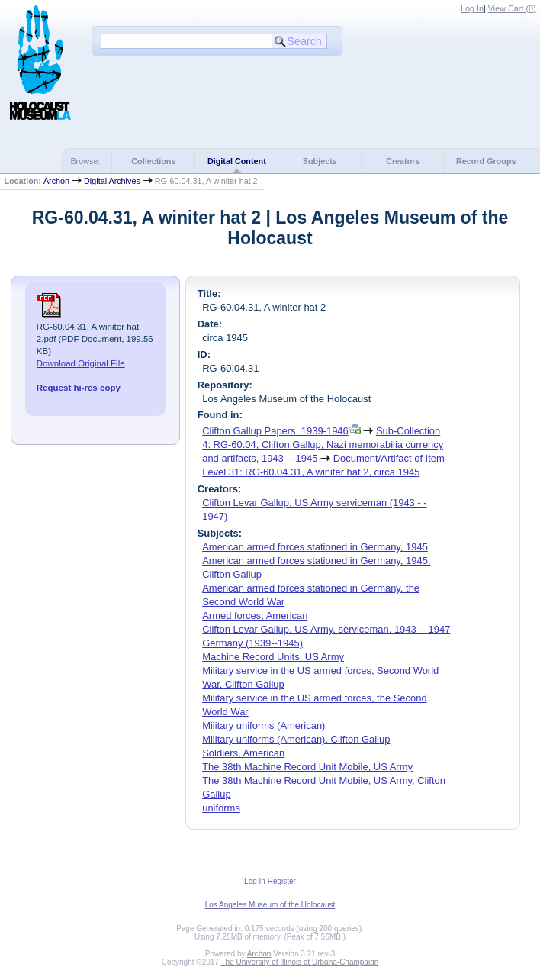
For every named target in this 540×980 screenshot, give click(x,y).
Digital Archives (112, 181)
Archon (56, 181)
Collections (153, 161)
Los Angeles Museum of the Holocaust (270, 905)
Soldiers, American (243, 753)
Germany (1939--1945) (252, 643)
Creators (403, 161)
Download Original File (81, 363)
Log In (472, 8)
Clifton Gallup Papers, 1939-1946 (275, 431)
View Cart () (512, 8)
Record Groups (486, 161)
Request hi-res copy (79, 388)
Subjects (320, 161)
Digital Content (237, 161)
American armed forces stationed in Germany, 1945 (315, 547)
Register (282, 881)
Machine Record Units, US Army (273, 657)
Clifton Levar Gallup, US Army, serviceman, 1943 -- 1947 (326, 629)
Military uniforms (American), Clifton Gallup (296, 739)
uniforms (221, 808)
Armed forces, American (255, 616)
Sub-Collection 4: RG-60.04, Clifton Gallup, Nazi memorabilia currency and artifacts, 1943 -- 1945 (323, 445)
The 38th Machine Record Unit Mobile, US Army (307, 767)
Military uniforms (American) (264, 725)
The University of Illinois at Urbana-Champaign (300, 962)
